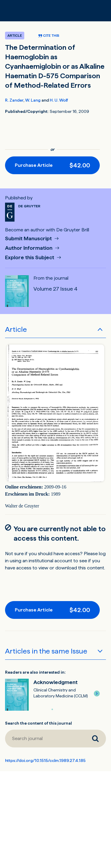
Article (16, 329)
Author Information (29, 248)
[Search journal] (45, 739)
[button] (97, 694)
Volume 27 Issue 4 (55, 289)
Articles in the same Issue (46, 651)
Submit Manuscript (29, 239)
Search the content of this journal (38, 723)
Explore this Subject (30, 258)
